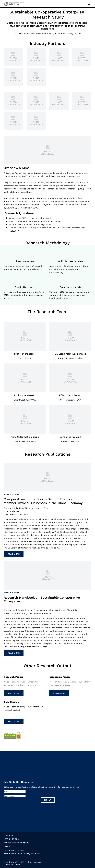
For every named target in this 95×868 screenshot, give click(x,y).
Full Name (9, 794)
